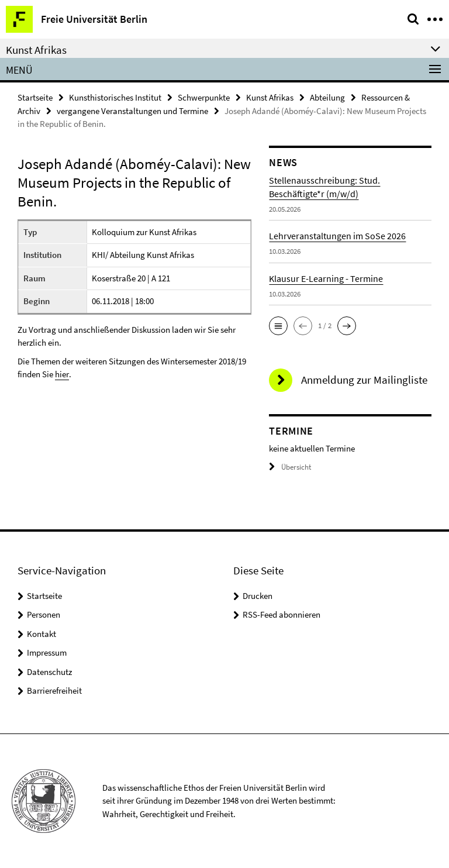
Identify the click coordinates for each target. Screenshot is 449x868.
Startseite (35, 97)
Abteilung (327, 97)
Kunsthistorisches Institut (115, 97)
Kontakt (42, 634)
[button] (278, 326)
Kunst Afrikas (270, 97)
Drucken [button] (258, 596)
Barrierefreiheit (54, 690)
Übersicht (290, 467)
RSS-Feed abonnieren (282, 614)
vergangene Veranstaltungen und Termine (132, 111)
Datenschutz (49, 672)
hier (62, 374)
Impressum (47, 652)
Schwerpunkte (204, 97)
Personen (44, 614)
